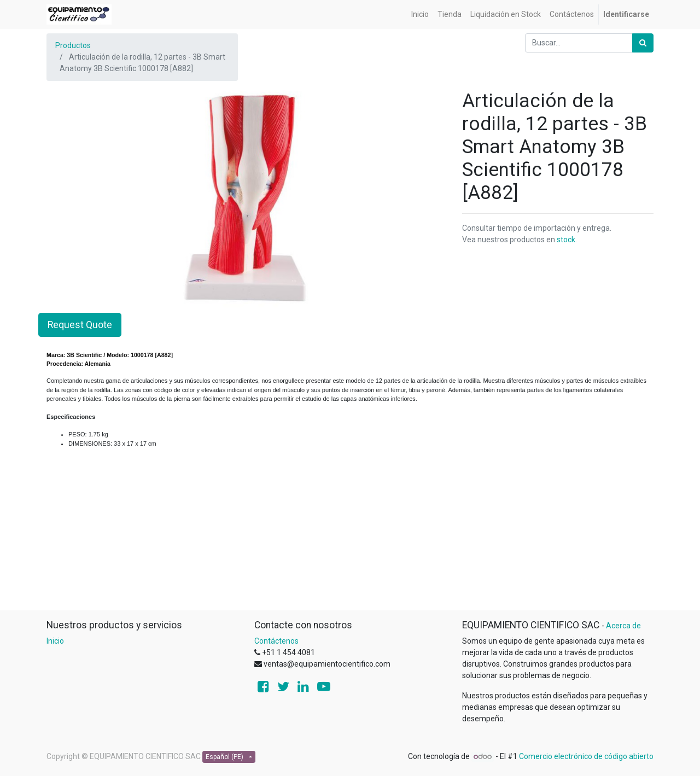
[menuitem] (420, 14)
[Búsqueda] (643, 43)
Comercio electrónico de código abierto (586, 756)
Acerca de (623, 626)
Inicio (55, 641)
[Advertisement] (350, 533)
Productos (73, 45)
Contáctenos (276, 641)
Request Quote (80, 325)
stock (566, 240)
